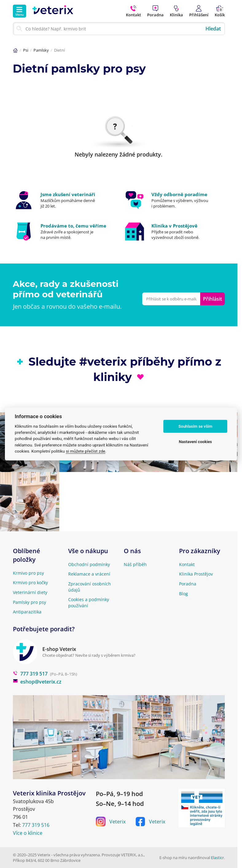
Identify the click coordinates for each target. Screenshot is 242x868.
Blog (183, 594)
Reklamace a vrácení (89, 574)
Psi (26, 50)
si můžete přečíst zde (85, 451)
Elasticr (217, 858)
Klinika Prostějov (196, 574)
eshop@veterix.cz (37, 682)
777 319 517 (30, 674)
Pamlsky (41, 50)
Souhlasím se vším (195, 426)
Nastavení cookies (195, 442)
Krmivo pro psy (28, 573)
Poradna (188, 584)
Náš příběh (135, 564)
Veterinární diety (30, 592)
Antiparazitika (27, 612)
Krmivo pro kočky (30, 583)
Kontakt (187, 564)
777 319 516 (36, 825)
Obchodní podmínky (89, 564)
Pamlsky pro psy (29, 602)
